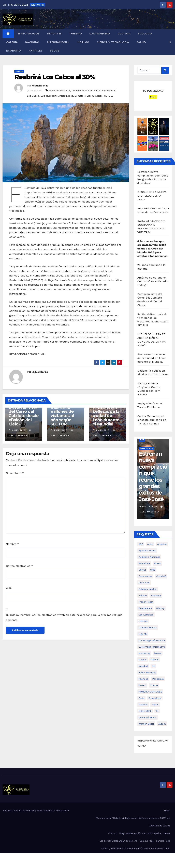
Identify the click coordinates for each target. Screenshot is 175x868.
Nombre (12, 544)
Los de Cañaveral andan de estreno (118, 841)
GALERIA (12, 42)
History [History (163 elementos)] (160, 608)
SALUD (141, 42)
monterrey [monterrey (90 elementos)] (144, 653)
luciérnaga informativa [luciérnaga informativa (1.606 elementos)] (152, 647)
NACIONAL (32, 42)
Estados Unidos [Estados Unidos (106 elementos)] (148, 589)
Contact (113, 833)
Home (167, 810)
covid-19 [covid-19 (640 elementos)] (161, 576)
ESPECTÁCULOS (29, 34)
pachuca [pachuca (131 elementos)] (143, 679)
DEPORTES (54, 34)
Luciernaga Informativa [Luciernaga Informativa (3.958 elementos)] (152, 640)
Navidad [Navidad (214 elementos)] (143, 666)
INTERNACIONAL (58, 42)
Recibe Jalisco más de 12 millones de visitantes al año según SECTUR (64, 413)
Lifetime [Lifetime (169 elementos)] (143, 621)
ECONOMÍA (14, 51)
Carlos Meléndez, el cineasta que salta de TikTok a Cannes (152, 420)
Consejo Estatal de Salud (86, 91)
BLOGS (55, 51)
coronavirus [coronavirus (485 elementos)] (145, 576)
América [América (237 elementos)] (162, 544)
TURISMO (76, 34)
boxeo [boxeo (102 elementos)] (158, 563)
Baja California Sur (59, 91)
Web (9, 588)
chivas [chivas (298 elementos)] (142, 570)
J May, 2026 (18, 430)
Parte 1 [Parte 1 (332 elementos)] (142, 685)
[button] (170, 42)
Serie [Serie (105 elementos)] (142, 698)
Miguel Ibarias (40, 86)
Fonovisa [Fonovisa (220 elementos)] (156, 595)
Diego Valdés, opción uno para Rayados (140, 833)
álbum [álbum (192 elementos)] (162, 724)
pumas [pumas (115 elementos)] (154, 685)
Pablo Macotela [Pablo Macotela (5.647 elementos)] (147, 672)
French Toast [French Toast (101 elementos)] (146, 602)
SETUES (109, 96)
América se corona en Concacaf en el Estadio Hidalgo (153, 281)
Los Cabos (33, 96)
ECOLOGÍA (145, 34)
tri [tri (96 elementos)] (157, 711)
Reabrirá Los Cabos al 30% (55, 77)
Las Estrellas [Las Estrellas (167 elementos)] (146, 615)
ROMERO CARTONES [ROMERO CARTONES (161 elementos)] (150, 692)
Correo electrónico (19, 566)
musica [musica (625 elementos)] (143, 660)
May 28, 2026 (150, 507)
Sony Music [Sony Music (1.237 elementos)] (155, 698)
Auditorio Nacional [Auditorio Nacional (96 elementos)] (149, 557)
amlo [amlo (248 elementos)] (150, 544)
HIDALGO (83, 42)
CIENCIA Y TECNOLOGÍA (113, 42)
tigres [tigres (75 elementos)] (155, 705)
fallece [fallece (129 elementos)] (143, 595)
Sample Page (147, 841)
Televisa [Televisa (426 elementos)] (143, 705)
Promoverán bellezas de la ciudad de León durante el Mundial (106, 416)
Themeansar (63, 810)
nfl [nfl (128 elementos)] (153, 666)
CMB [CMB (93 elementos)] (153, 570)
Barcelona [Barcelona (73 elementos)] (144, 563)
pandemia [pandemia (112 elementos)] (158, 679)
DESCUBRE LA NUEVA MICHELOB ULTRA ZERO (152, 196)
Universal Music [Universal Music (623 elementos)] (148, 717)
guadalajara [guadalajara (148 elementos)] (145, 608)
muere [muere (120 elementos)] (158, 653)
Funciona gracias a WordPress (19, 810)
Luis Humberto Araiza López (57, 96)
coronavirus (109, 91)
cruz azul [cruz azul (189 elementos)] (144, 583)
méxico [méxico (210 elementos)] (155, 660)
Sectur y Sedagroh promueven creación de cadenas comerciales (136, 848)
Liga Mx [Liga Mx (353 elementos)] (143, 634)
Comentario (15, 473)
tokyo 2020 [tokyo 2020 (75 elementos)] (145, 711)
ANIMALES (36, 51)
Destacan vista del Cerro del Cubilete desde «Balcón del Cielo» (24, 416)
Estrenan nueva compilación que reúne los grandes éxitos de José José (153, 476)
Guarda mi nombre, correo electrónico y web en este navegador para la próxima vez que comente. (64, 617)
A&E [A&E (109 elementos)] (141, 544)
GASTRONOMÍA (100, 34)
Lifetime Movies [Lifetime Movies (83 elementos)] (148, 627)
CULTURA (124, 34)
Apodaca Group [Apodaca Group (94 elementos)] (147, 550)
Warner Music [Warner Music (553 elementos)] (146, 724)
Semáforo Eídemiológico (89, 96)
